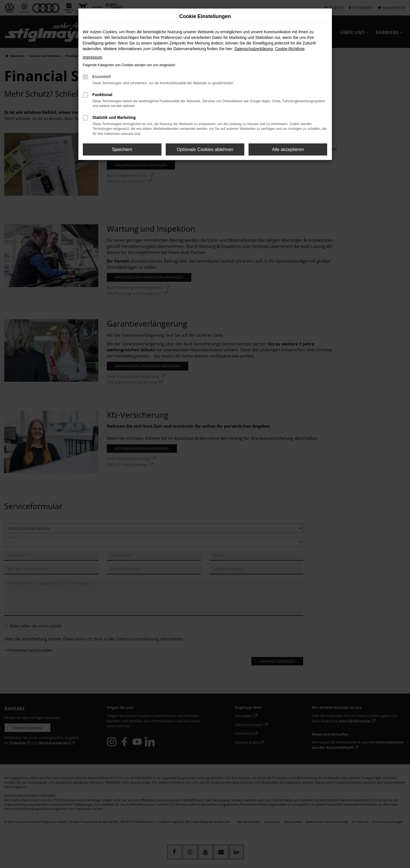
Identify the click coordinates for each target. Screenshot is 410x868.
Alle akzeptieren (288, 149)
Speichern (122, 149)
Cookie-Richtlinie (290, 49)
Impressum (93, 57)
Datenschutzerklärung (254, 49)
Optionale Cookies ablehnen (205, 149)
